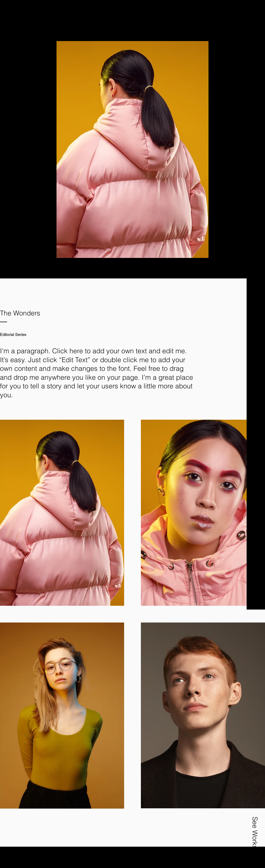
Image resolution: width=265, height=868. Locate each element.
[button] (254, 26)
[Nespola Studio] (57, 18)
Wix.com (146, 857)
